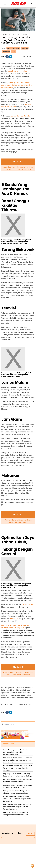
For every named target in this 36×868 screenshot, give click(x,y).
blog (18, 854)
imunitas (25, 48)
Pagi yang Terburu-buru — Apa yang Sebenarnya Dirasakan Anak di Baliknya (18, 775)
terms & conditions (13, 852)
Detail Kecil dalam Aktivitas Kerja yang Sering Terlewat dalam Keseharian (17, 814)
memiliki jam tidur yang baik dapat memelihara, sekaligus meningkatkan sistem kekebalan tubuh (17, 85)
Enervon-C (14, 619)
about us (12, 849)
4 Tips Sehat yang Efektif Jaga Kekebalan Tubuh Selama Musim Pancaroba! (18, 673)
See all (30, 834)
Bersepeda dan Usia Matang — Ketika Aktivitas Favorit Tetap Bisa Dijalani (17, 792)
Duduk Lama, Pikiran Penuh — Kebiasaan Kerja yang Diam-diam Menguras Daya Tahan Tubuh (18, 760)
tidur (14, 52)
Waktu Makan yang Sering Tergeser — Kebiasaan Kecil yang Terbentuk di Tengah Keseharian (17, 807)
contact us (25, 852)
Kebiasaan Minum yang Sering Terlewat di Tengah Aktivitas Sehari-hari (18, 786)
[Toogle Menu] (5, 4)
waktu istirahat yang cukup (17, 71)
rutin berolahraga (27, 604)
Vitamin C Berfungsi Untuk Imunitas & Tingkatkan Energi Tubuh (18, 521)
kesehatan (6, 52)
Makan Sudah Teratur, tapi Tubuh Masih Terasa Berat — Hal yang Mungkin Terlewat (18, 768)
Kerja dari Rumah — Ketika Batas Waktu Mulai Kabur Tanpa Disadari (17, 781)
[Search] (18, 724)
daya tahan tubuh (13, 48)
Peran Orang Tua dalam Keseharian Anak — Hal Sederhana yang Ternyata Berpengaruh (17, 799)
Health (5, 34)
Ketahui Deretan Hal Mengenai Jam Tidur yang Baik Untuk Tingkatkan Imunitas (18, 168)
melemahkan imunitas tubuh (21, 116)
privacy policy (22, 849)
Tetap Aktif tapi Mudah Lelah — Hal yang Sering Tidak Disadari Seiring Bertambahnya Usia (18, 752)
